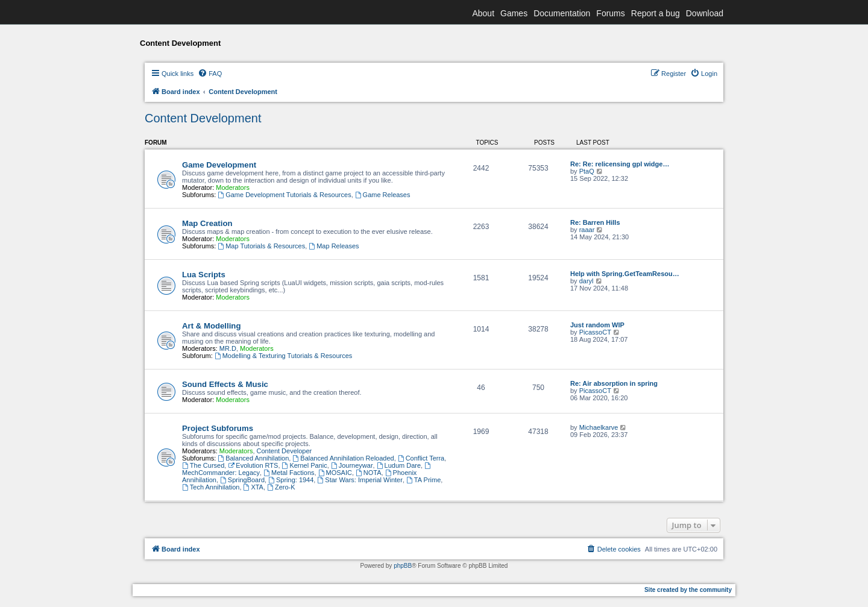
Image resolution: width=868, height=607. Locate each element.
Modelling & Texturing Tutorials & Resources (283, 356)
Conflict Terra (421, 458)
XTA (253, 487)
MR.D (228, 348)
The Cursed (203, 465)
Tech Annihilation (211, 487)
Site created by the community (688, 590)
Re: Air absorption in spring (614, 383)
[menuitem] (210, 74)
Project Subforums (218, 428)
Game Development (219, 165)
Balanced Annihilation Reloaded (343, 458)
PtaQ (587, 171)
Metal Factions (289, 473)
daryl (587, 281)
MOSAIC (335, 473)
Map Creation (207, 223)
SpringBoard (242, 480)
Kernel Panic (305, 465)
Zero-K (281, 487)
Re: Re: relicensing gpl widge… (620, 164)
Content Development (203, 118)
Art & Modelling (211, 326)
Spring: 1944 (291, 480)
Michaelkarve (599, 427)
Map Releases (334, 246)
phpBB (403, 566)
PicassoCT (595, 332)
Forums (610, 13)
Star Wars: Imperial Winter (360, 480)
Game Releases (383, 195)
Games (514, 13)
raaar (587, 230)
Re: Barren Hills (595, 222)
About (483, 13)
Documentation (562, 13)
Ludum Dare (399, 465)
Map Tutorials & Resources (261, 246)
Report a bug (656, 13)
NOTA (369, 473)
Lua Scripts (204, 275)
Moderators (233, 187)
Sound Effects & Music (225, 384)
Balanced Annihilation (253, 458)
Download (705, 13)
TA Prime (423, 480)
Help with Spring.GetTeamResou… (625, 274)
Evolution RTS (253, 465)
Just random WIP (597, 325)
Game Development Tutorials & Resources (284, 195)
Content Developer (285, 451)
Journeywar (352, 465)
